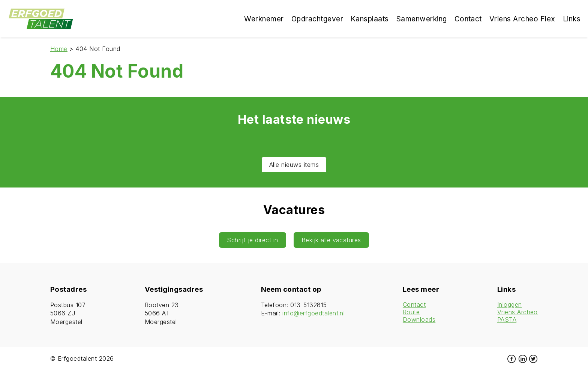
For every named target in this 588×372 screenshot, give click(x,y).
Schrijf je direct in (253, 240)
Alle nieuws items (294, 165)
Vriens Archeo (517, 312)
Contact (414, 304)
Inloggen (510, 304)
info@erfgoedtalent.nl (313, 313)
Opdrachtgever (317, 19)
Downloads (419, 319)
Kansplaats (370, 19)
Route (411, 312)
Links (572, 19)
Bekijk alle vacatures (331, 240)
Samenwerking (422, 19)
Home (59, 49)
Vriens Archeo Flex (522, 19)
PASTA (507, 319)
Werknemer (264, 19)
